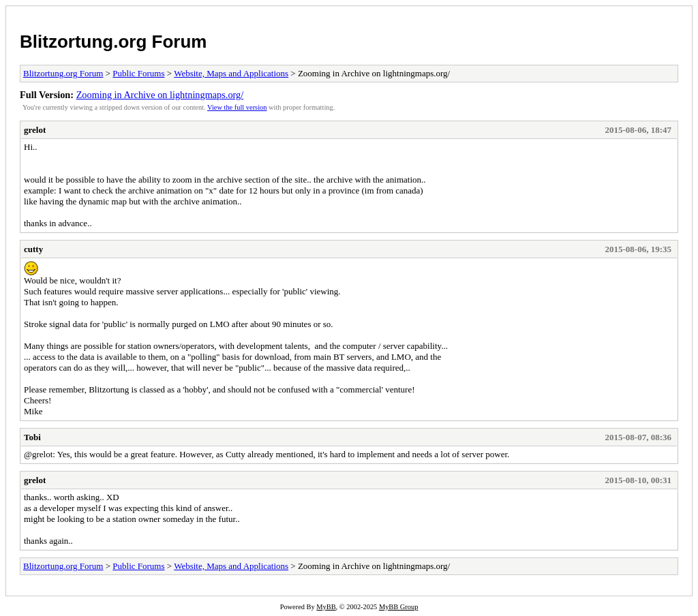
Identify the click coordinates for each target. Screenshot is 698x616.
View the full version (237, 107)
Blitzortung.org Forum (113, 42)
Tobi (32, 437)
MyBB (326, 607)
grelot (35, 130)
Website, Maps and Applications (231, 73)
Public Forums (138, 73)
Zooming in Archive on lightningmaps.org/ (160, 95)
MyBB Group (398, 607)
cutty (33, 249)
